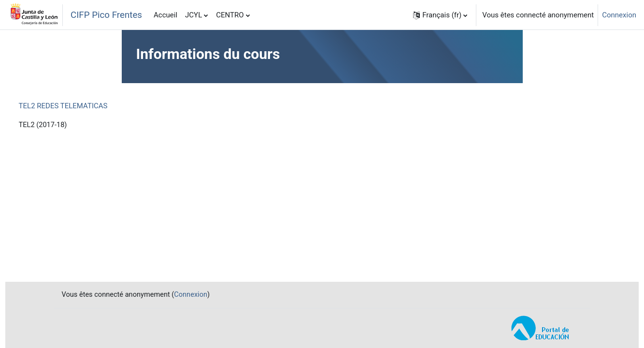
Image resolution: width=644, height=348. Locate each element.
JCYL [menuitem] (193, 15)
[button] (440, 15)
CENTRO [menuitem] (230, 15)
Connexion (619, 15)
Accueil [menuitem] (165, 15)
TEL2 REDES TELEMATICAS (81, 106)
